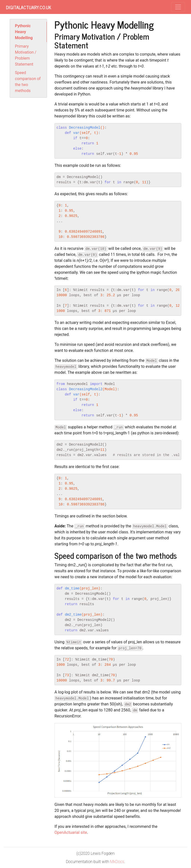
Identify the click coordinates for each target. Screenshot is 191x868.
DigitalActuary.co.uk (29, 7)
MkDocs (117, 862)
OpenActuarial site (71, 832)
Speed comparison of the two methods (28, 82)
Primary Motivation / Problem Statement (26, 55)
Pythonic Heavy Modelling (24, 32)
